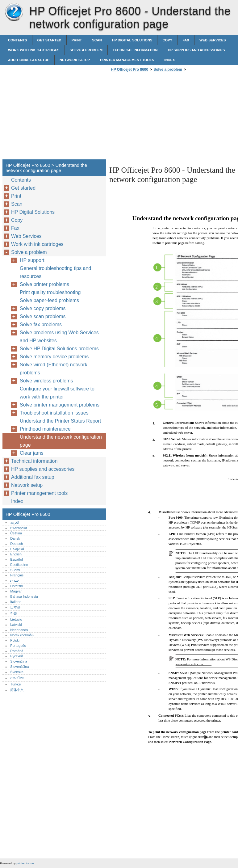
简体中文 (17, 690)
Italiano (16, 602)
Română (17, 651)
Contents (18, 40)
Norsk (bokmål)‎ (22, 635)
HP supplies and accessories (196, 50)
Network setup (75, 60)
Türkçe (15, 684)
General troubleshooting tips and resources (55, 272)
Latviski (16, 625)
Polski (15, 640)
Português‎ (18, 646)
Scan (97, 40)
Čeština (16, 533)
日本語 (15, 607)
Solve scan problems (43, 316)
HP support (32, 260)
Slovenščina (19, 667)
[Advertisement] (161, 117)
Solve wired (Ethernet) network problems (54, 369)
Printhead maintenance (45, 429)
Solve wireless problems (46, 381)
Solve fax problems (41, 324)
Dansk (15, 538)
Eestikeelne (19, 565)
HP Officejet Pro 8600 (14, 12)
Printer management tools (127, 60)
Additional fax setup (29, 60)
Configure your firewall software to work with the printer (57, 393)
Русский (17, 656)
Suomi (15, 570)
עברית (15, 580)
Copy (167, 40)
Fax (186, 40)
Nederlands (19, 630)
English (16, 554)
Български (19, 528)
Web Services (213, 40)
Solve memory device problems (54, 357)
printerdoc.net (25, 863)
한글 (14, 613)
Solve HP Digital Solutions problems (59, 349)
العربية (15, 522)
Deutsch (17, 544)
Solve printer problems (44, 284)
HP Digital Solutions (132, 40)
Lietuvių (16, 619)
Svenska (17, 672)
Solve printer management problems (60, 405)
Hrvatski (16, 586)
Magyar (16, 591)
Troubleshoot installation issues (54, 413)
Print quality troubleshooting (50, 292)
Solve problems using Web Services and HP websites (59, 337)
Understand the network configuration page (61, 441)
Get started (49, 40)
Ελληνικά (17, 549)
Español (16, 559)
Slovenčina (19, 661)
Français (17, 575)
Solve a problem (86, 50)
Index (169, 60)
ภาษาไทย (17, 678)
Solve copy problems (43, 308)
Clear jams (31, 453)
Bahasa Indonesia (24, 596)
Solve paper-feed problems (49, 300)
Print (77, 40)
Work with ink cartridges (34, 50)
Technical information (135, 50)
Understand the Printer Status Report (60, 421)
